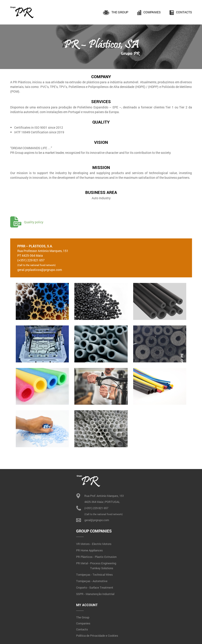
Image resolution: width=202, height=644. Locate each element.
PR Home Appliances (89, 550)
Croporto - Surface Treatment (95, 587)
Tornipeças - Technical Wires (94, 575)
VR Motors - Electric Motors (94, 544)
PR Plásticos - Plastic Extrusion (96, 557)
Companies (149, 13)
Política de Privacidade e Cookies (97, 636)
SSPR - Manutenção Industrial (95, 594)
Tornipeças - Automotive (92, 581)
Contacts (181, 13)
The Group (116, 13)
